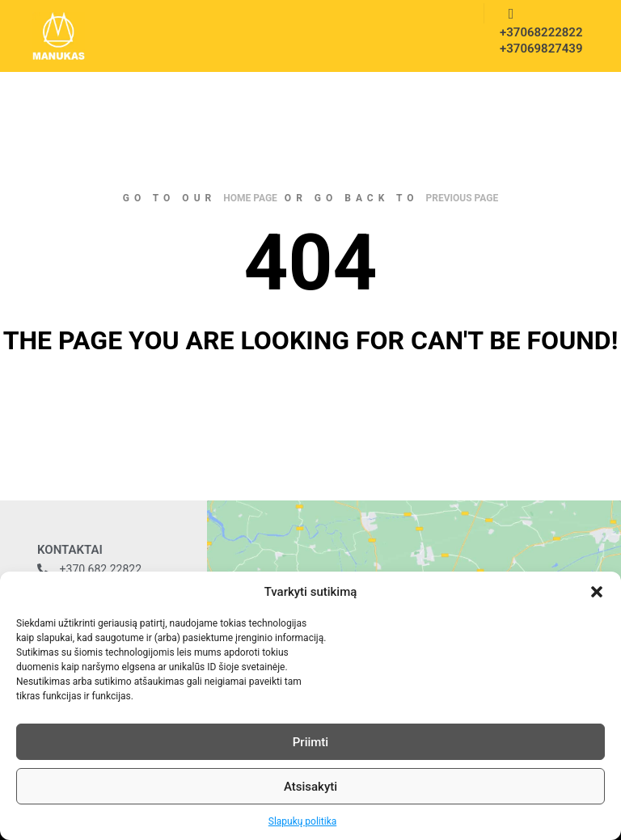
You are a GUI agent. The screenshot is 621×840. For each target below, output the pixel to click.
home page (250, 198)
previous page (463, 198)
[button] (597, 592)
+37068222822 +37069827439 (536, 40)
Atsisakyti (310, 787)
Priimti (310, 742)
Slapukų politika (302, 821)
